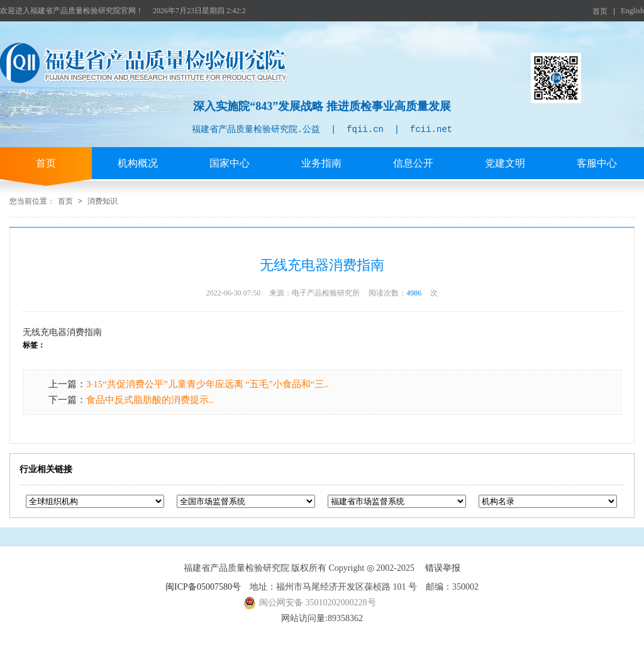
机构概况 (138, 163)
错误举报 (443, 568)
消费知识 (103, 201)
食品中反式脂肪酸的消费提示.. (150, 400)
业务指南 (321, 163)
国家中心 (230, 163)
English (632, 11)
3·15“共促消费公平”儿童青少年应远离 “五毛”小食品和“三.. (208, 384)
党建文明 (505, 163)
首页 (600, 11)
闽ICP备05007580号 (203, 587)
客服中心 (597, 163)
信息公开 (413, 163)
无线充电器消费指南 (62, 332)
